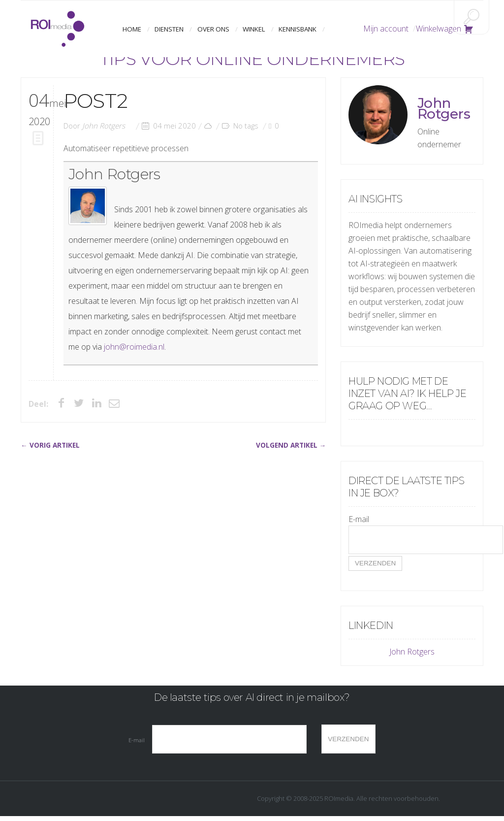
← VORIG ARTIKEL (50, 445)
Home (134, 29)
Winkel (253, 29)
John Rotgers (104, 126)
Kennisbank (296, 29)
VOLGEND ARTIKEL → (291, 445)
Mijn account (386, 29)
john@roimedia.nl (134, 347)
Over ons (213, 29)
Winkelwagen (445, 29)
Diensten (171, 29)
